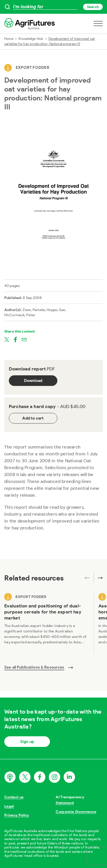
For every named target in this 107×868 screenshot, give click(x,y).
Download (33, 381)
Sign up (27, 742)
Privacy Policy (17, 815)
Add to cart (33, 418)
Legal (9, 806)
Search (93, 7)
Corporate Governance (76, 812)
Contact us (14, 797)
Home (9, 39)
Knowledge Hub (31, 39)
